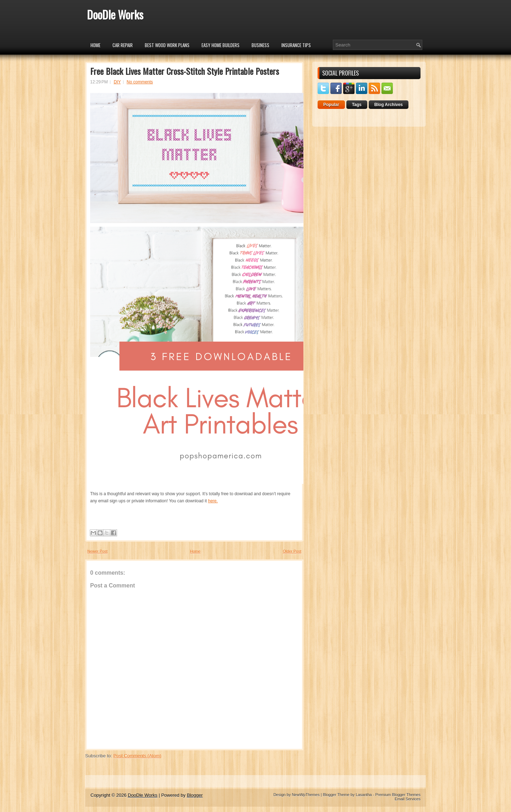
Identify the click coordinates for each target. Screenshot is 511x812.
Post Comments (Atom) (138, 756)
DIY (117, 82)
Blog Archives (389, 105)
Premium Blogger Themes (398, 795)
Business (260, 45)
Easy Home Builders (221, 45)
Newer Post (97, 551)
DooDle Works (115, 14)
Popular (331, 105)
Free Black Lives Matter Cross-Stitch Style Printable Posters (185, 71)
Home (95, 45)
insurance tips (296, 45)
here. (213, 501)
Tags (357, 105)
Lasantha (364, 795)
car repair (123, 45)
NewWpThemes (306, 795)
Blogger (195, 795)
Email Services (408, 799)
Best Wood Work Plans (167, 45)
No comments (140, 82)
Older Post (292, 551)
